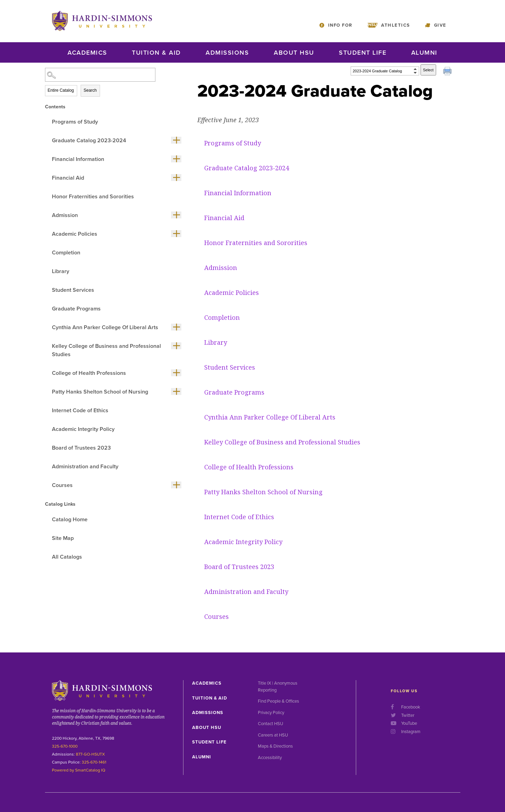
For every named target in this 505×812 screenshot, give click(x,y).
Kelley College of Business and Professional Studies (106, 350)
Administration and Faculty (85, 467)
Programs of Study (75, 122)
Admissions (227, 53)
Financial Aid (68, 178)
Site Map (63, 538)
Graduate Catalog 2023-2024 (89, 141)
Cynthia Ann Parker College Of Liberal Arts (105, 327)
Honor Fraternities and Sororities (93, 197)
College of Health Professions (89, 373)
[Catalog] (385, 71)
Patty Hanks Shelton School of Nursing (100, 392)
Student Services (73, 290)
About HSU (294, 53)
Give (440, 25)
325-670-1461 (94, 762)
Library (61, 271)
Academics (87, 53)
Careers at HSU (273, 735)
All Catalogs (67, 557)
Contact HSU (270, 724)
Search (90, 90)
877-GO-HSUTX (90, 754)
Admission (65, 215)
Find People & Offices (278, 701)
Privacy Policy (271, 713)
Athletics (396, 25)
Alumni (424, 53)
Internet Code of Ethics (80, 410)
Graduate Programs (76, 309)
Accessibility (270, 758)
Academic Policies (75, 234)
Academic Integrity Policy (83, 429)
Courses (62, 485)
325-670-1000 (65, 746)
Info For (340, 25)
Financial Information (78, 159)
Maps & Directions (275, 746)
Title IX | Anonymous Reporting (278, 687)
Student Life (363, 53)
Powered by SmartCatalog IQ (79, 770)
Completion (66, 253)
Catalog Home (70, 520)
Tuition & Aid (156, 53)
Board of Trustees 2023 (81, 448)
